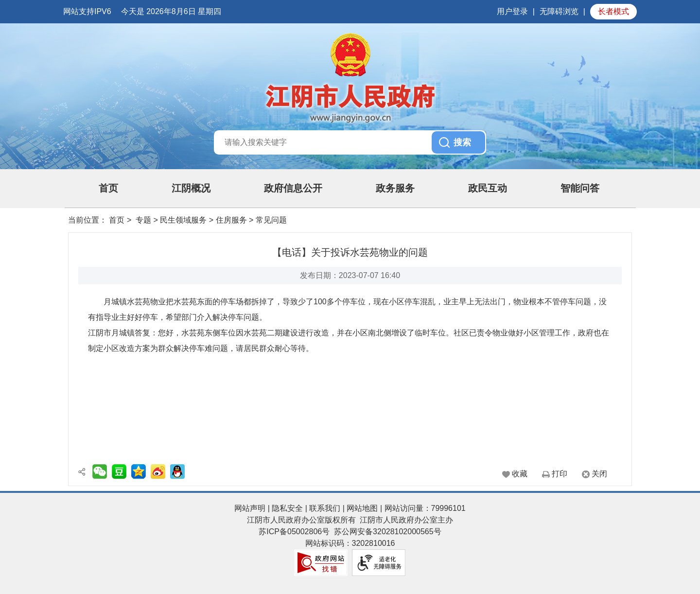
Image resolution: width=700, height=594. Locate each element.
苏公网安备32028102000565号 (388, 532)
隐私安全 (287, 508)
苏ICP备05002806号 (294, 532)
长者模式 (613, 11)
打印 (560, 474)
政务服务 (395, 188)
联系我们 (325, 508)
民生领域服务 (183, 220)
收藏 (520, 474)
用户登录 (512, 11)
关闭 (599, 474)
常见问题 (271, 220)
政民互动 (488, 188)
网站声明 (250, 508)
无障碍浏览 (559, 11)
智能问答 (580, 188)
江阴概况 (191, 188)
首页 (108, 188)
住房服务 (231, 220)
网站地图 (362, 508)
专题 (143, 220)
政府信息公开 (293, 188)
